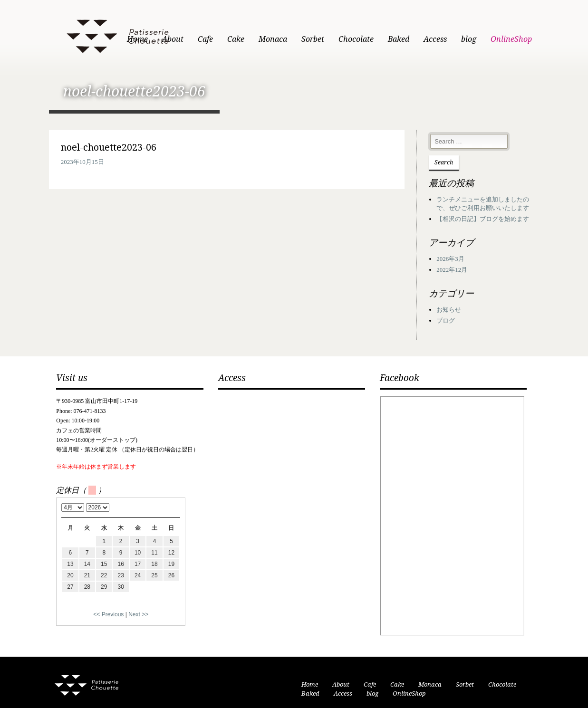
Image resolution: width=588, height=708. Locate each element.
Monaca (299, 39)
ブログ (460, 310)
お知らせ (463, 299)
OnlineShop (537, 39)
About (199, 39)
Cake (262, 39)
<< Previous (84, 603)
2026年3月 (465, 248)
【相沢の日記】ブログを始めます (497, 208)
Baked (425, 39)
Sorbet (339, 39)
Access (461, 39)
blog (495, 39)
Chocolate (382, 39)
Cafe (231, 39)
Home (164, 39)
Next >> (114, 603)
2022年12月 (466, 259)
